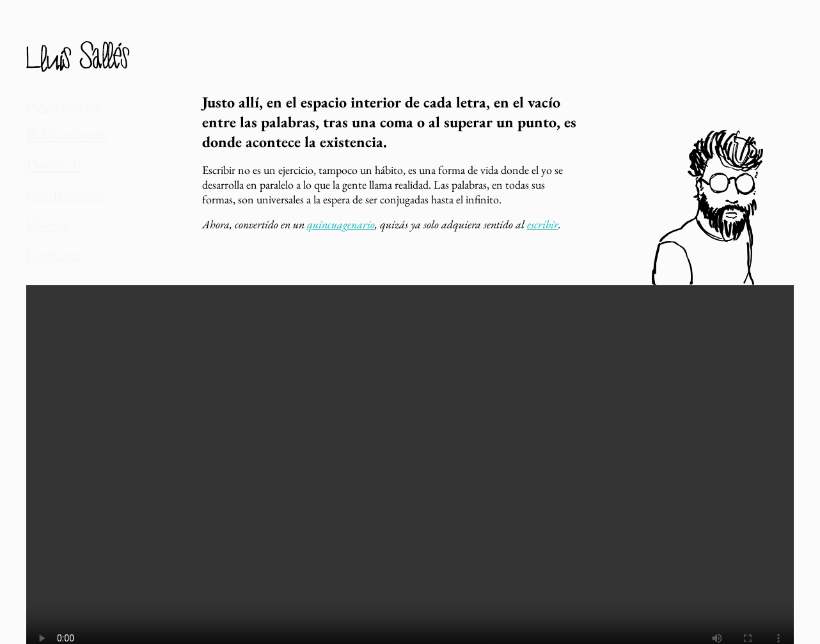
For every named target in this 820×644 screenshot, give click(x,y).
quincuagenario (341, 224)
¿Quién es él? (51, 101)
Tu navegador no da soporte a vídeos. (410, 449)
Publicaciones (53, 125)
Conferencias (51, 172)
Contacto (45, 219)
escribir (543, 224)
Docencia (45, 149)
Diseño (40, 195)
